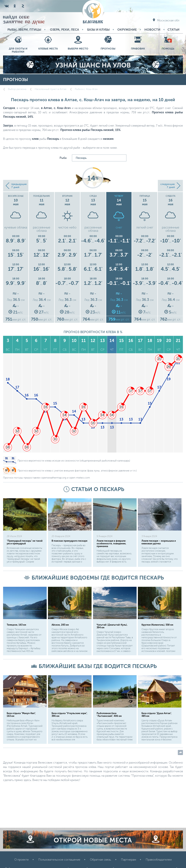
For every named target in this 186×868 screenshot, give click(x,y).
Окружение (127, 30)
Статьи (173, 30)
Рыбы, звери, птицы (24, 30)
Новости (152, 30)
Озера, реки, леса (64, 30)
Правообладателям (159, 860)
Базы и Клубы (98, 30)
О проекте (22, 860)
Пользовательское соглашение (59, 860)
